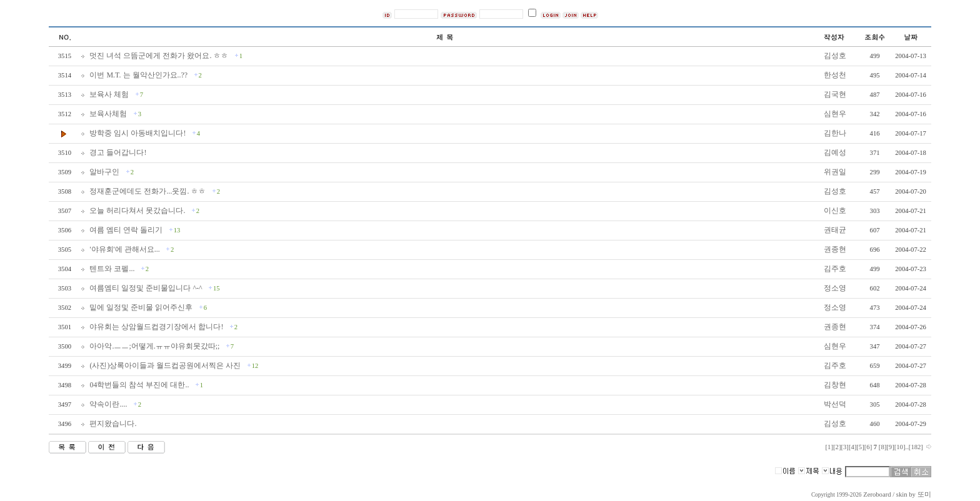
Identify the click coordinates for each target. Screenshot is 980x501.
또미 (924, 494)
